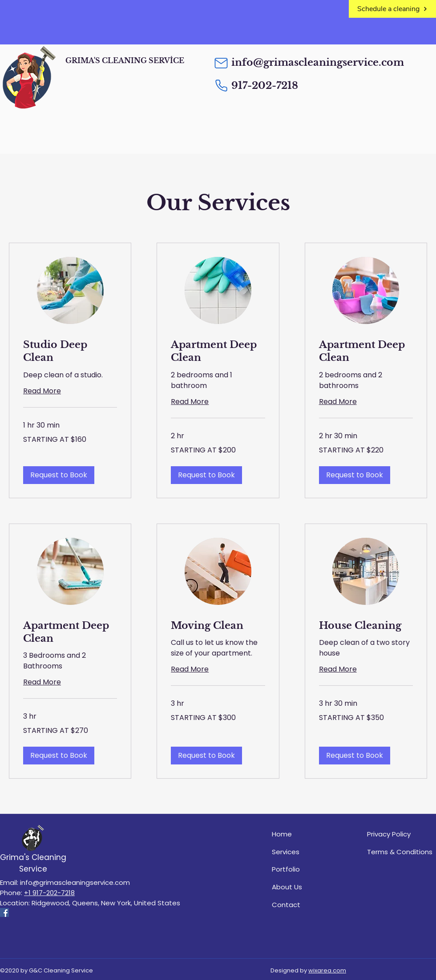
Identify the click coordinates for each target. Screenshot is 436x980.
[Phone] (221, 85)
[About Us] (306, 887)
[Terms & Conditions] (402, 852)
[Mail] (221, 63)
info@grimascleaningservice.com (318, 62)
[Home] (306, 834)
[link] (70, 351)
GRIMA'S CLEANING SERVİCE (125, 60)
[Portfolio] (306, 869)
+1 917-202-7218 (49, 893)
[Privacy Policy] (402, 834)
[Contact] (306, 904)
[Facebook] (4, 912)
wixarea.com (327, 970)
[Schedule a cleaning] (392, 9)
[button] (59, 475)
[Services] (306, 852)
